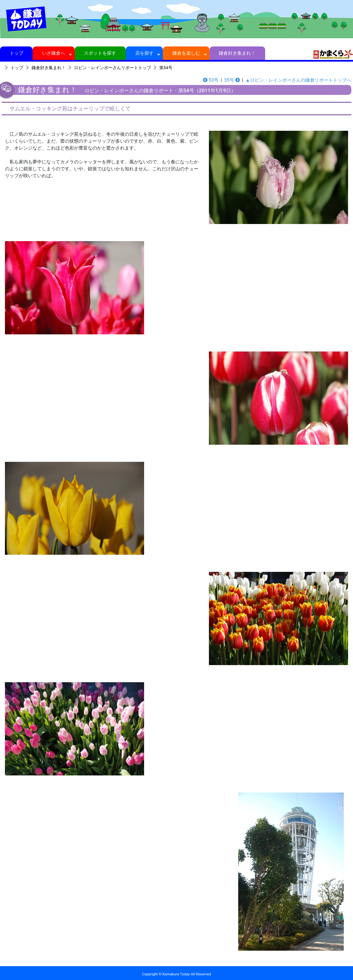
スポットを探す (100, 53)
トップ (16, 53)
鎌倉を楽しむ (186, 53)
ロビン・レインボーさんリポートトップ (113, 68)
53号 (211, 80)
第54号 (166, 68)
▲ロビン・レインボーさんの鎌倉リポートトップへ (298, 80)
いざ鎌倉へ (54, 53)
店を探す (144, 53)
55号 (232, 80)
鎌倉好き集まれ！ (237, 53)
